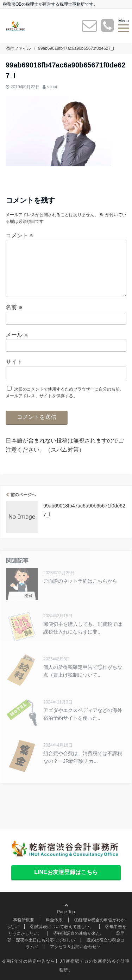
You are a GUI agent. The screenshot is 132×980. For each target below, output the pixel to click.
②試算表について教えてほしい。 (62, 927)
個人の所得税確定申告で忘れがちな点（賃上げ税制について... (83, 671)
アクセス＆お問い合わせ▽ (75, 947)
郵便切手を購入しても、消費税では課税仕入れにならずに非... (83, 628)
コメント (20, 235)
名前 (14, 307)
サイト (14, 362)
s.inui (52, 87)
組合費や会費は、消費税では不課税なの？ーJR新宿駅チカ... (83, 757)
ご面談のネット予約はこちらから (80, 581)
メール (17, 335)
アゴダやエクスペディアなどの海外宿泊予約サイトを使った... (83, 714)
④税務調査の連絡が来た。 (79, 933)
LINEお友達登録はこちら (66, 872)
